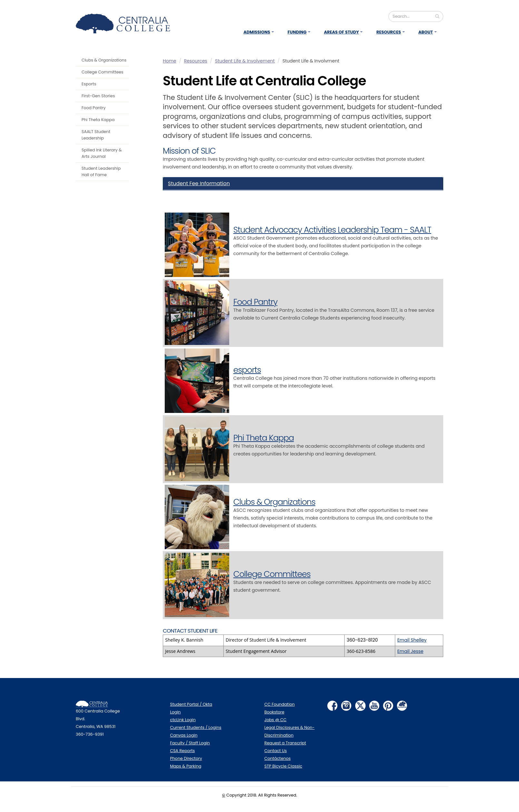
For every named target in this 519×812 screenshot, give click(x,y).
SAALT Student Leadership (96, 135)
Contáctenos (278, 758)
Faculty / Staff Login (190, 743)
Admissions (257, 32)
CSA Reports (183, 751)
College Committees (103, 72)
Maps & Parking (186, 766)
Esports (89, 84)
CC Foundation (279, 704)
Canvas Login (184, 735)
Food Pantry (94, 108)
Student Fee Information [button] (199, 184)
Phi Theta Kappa (98, 120)
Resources (388, 32)
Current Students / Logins (196, 727)
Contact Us (276, 751)
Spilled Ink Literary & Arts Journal (102, 153)
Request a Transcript (285, 743)
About (426, 32)
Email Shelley (412, 640)
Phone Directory (186, 758)
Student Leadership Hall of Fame (101, 172)
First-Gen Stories (98, 96)
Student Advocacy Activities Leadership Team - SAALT (332, 230)
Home (170, 61)
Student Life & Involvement (245, 61)
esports (247, 370)
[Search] (416, 16)
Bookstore (274, 712)
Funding (297, 32)
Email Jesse (410, 651)
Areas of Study (342, 32)
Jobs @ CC (275, 720)
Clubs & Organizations (104, 60)
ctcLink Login (183, 720)
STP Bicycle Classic (283, 766)
